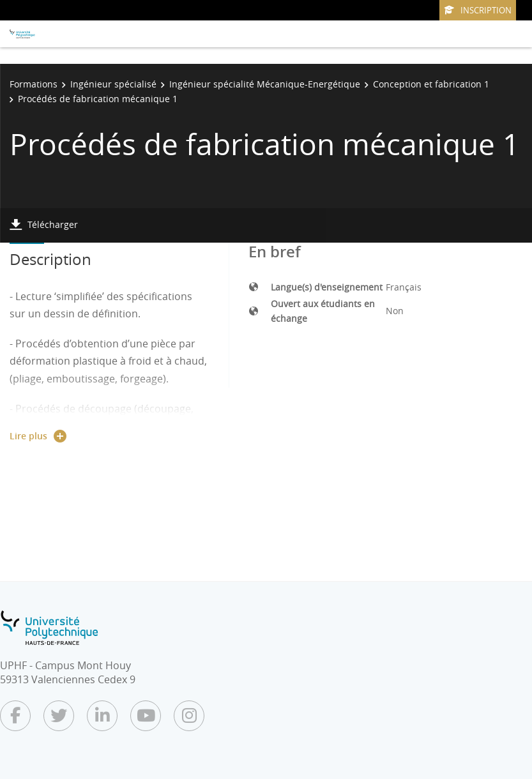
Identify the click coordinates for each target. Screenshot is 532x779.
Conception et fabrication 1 (431, 84)
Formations (34, 84)
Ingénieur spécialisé (113, 84)
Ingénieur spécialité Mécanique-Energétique (265, 84)
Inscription (478, 10)
